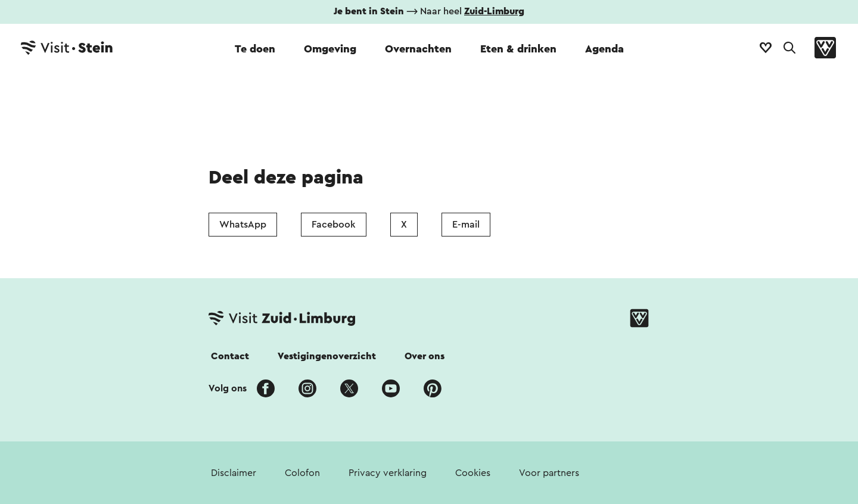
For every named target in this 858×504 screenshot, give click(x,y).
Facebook (334, 225)
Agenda (604, 49)
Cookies (473, 473)
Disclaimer (234, 473)
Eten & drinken (518, 49)
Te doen (255, 49)
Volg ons (228, 388)
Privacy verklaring (388, 473)
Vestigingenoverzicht (327, 356)
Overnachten (418, 49)
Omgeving (330, 49)
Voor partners (549, 473)
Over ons (425, 356)
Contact (230, 356)
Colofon (302, 473)
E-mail (466, 225)
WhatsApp (243, 225)
